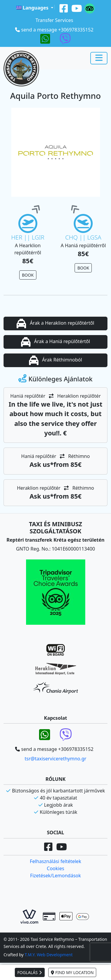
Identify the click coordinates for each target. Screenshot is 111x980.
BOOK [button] (28, 275)
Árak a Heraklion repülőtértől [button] (55, 324)
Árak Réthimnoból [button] (55, 360)
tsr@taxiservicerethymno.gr (55, 759)
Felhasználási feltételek (55, 861)
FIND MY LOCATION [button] (72, 972)
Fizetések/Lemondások (56, 876)
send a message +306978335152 (57, 30)
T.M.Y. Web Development (49, 955)
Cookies (55, 868)
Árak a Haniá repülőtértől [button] (55, 342)
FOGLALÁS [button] (30, 972)
